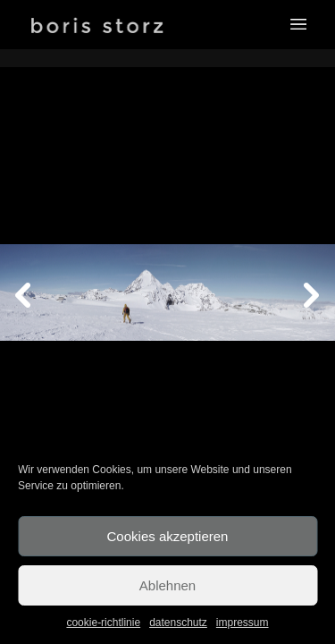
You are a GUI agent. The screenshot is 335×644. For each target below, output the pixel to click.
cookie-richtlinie (103, 623)
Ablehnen (167, 585)
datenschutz (178, 623)
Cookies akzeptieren (168, 536)
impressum (243, 623)
